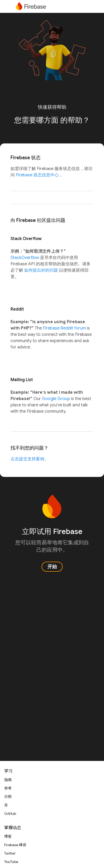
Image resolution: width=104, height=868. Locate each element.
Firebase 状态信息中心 (38, 175)
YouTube (11, 862)
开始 (52, 567)
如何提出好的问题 (42, 270)
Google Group (56, 399)
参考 (8, 788)
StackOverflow (25, 258)
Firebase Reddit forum (65, 328)
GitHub (10, 814)
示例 (8, 797)
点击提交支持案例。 (29, 459)
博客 (8, 836)
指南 (8, 780)
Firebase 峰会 (15, 845)
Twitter (10, 853)
